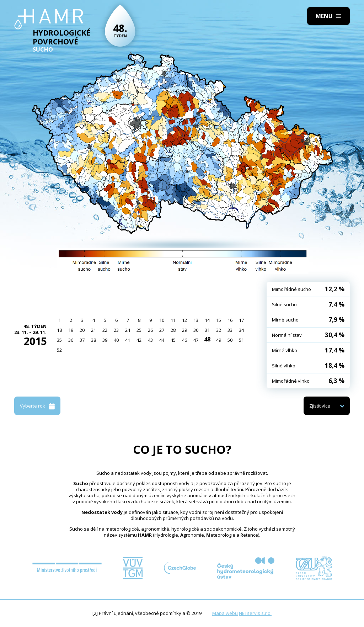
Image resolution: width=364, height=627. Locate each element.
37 (82, 340)
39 (105, 340)
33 (230, 330)
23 (116, 330)
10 (162, 320)
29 (184, 330)
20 (82, 330)
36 (71, 340)
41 (128, 340)
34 (241, 330)
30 (196, 330)
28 (173, 330)
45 (173, 340)
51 (241, 340)
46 (184, 340)
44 (162, 340)
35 (59, 340)
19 (71, 330)
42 (139, 340)
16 (230, 320)
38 (93, 340)
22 (105, 330)
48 (207, 339)
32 (219, 330)
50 (230, 340)
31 (207, 330)
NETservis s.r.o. (255, 613)
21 (93, 330)
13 (196, 320)
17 (241, 320)
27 (162, 330)
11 (173, 320)
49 (219, 340)
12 (184, 320)
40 (116, 340)
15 (219, 320)
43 (150, 340)
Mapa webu (225, 613)
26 (150, 330)
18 (59, 330)
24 (128, 330)
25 (139, 330)
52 (59, 350)
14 (207, 320)
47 (196, 340)
